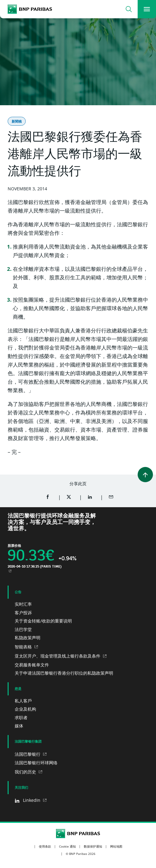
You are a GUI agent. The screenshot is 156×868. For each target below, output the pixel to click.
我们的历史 (26, 772)
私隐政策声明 (28, 638)
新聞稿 (17, 121)
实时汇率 (23, 604)
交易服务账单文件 (32, 665)
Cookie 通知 (67, 846)
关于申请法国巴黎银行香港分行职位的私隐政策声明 (64, 673)
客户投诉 (23, 613)
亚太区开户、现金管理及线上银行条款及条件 (58, 656)
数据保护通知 (93, 846)
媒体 (19, 726)
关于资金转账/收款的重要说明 (43, 621)
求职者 (21, 717)
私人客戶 (23, 701)
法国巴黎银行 (28, 754)
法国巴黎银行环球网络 (36, 763)
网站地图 (116, 846)
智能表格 (24, 647)
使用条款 (45, 846)
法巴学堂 (23, 629)
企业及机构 (25, 709)
